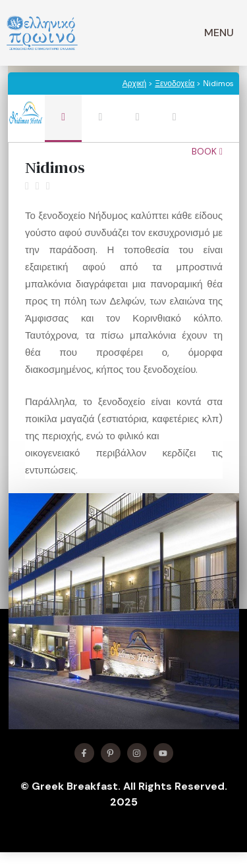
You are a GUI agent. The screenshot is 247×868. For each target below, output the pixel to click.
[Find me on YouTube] (163, 753)
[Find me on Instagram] (137, 753)
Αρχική (134, 84)
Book (207, 151)
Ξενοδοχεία (175, 84)
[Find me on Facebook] (84, 753)
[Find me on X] (111, 753)
